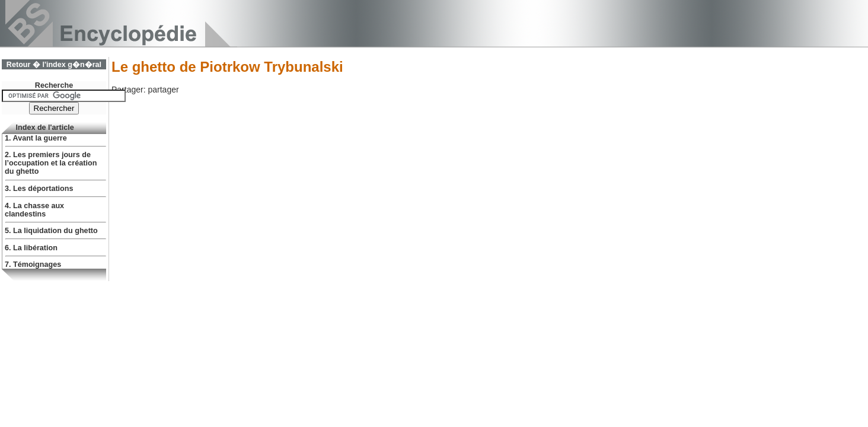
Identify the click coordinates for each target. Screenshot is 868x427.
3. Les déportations (39, 189)
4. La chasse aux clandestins (34, 210)
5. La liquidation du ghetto (51, 231)
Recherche (54, 85)
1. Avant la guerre (36, 138)
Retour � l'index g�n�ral (54, 65)
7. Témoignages (33, 265)
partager (163, 90)
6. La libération (31, 248)
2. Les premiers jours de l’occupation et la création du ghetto (51, 163)
